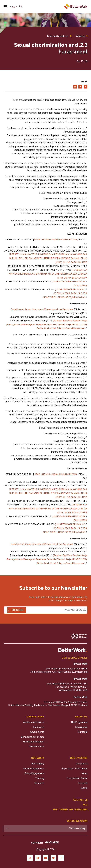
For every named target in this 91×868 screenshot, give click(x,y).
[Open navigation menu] (5, 6)
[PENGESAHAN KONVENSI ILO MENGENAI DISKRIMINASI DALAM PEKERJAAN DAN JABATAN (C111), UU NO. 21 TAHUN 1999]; (48, 274)
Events (84, 788)
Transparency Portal (77, 778)
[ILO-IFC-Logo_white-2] (79, 636)
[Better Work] (73, 650)
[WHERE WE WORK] (46, 828)
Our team (82, 732)
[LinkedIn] (30, 858)
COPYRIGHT (37, 843)
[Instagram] (38, 858)
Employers (39, 727)
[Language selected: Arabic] (13, 6)
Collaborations (37, 746)
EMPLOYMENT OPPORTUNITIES (70, 809)
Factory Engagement (34, 768)
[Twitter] (53, 858)
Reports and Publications (74, 768)
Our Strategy (37, 764)
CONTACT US (80, 800)
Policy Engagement (34, 773)
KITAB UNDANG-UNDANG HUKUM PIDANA (56, 240)
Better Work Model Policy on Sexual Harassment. (61, 329)
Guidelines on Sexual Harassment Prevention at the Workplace (42, 310)
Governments (37, 732)
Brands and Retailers (33, 742)
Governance (81, 727)
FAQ (85, 805)
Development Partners (32, 737)
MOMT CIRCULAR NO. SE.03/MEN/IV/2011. (64, 298)
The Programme (79, 722)
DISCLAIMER (53, 843)
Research (83, 783)
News (84, 773)
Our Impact (82, 764)
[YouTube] (46, 858)
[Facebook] (61, 858)
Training (40, 778)
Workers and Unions (34, 722)
